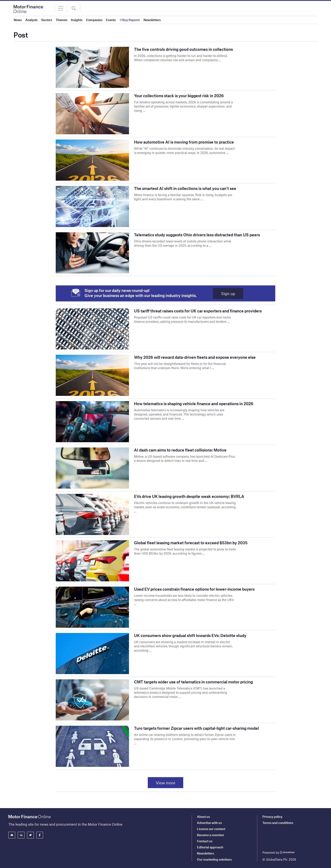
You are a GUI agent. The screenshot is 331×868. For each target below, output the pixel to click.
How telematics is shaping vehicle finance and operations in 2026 (194, 404)
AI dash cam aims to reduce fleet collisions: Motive (180, 450)
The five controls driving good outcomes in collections (183, 49)
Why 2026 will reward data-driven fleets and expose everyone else (195, 357)
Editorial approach (210, 847)
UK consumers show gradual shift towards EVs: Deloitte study (190, 635)
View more (165, 783)
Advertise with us (209, 823)
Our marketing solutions (214, 859)
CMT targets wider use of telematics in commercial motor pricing (193, 682)
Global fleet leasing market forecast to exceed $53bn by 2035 (191, 543)
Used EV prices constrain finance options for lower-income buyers (194, 589)
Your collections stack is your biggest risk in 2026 (179, 96)
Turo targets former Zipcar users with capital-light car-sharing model (196, 728)
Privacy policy (272, 817)
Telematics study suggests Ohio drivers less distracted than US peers (197, 235)
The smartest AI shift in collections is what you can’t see (185, 188)
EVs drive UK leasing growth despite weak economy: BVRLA (189, 496)
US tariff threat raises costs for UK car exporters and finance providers (198, 311)
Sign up (228, 294)
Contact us (205, 841)
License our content (211, 829)
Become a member (211, 835)
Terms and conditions (278, 823)
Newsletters (206, 853)
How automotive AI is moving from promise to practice (184, 142)
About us (203, 817)
